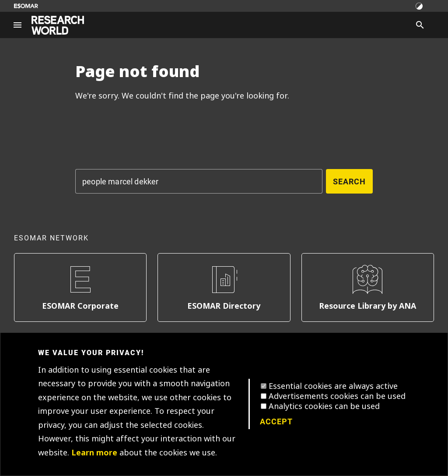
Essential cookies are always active (333, 386)
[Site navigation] (17, 25)
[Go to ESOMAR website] (26, 6)
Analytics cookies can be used (324, 406)
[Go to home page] (58, 25)
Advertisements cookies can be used (337, 396)
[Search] (420, 25)
